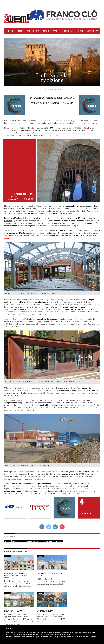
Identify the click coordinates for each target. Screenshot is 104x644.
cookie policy (66, 635)
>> (46, 128)
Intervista (8, 555)
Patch (56, 31)
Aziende (20, 31)
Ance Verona (17, 541)
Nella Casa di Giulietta (14, 610)
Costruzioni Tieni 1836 (31, 541)
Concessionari (33, 31)
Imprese (46, 31)
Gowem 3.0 (68, 31)
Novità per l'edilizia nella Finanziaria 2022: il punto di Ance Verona (19, 575)
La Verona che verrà (46, 610)
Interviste (58, 541)
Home (11, 31)
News (81, 31)
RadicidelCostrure (47, 541)
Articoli (90, 31)
